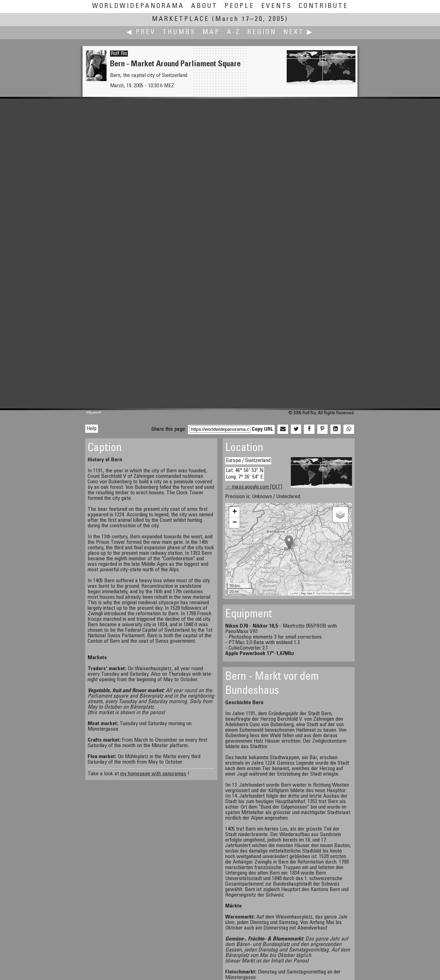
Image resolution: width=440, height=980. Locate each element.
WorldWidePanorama (138, 6)
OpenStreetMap (325, 593)
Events (277, 6)
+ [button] (235, 512)
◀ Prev (141, 32)
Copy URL (262, 429)
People (239, 6)
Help (92, 429)
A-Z (234, 32)
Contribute (323, 6)
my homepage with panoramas (153, 774)
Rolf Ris (119, 54)
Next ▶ (298, 32)
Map (211, 32)
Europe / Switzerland (248, 461)
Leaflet (294, 593)
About (204, 6)
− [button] (235, 523)
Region (262, 32)
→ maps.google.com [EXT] (254, 487)
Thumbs (179, 32)
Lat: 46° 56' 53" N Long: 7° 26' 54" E (245, 474)
